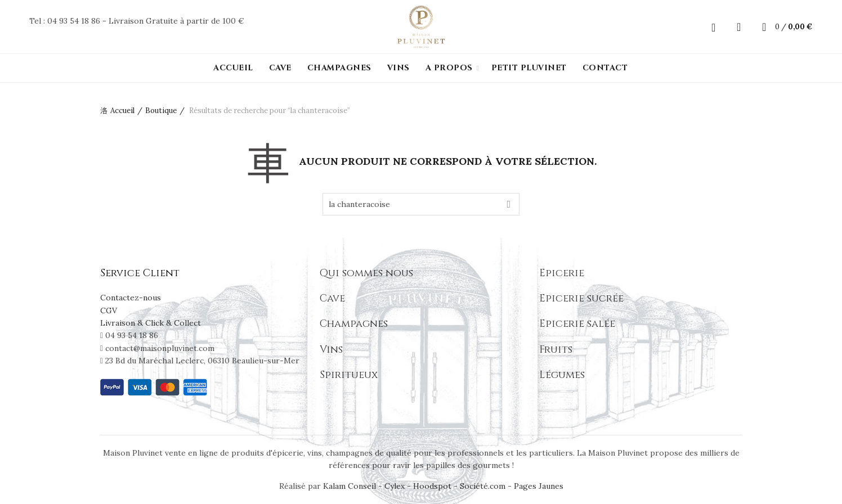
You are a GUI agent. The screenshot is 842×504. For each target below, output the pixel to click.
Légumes (562, 375)
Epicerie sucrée (581, 298)
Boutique (161, 111)
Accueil (233, 68)
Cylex (395, 486)
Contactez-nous (131, 298)
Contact (605, 68)
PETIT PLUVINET (529, 68)
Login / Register (714, 27)
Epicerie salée (577, 324)
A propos (449, 68)
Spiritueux (349, 375)
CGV (109, 310)
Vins (398, 68)
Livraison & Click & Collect (151, 323)
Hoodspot (432, 486)
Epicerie (562, 273)
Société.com (483, 486)
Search (508, 204)
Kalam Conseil (351, 486)
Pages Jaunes (539, 486)
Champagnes (339, 68)
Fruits (556, 350)
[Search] (739, 27)
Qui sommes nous (366, 273)
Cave (280, 68)
